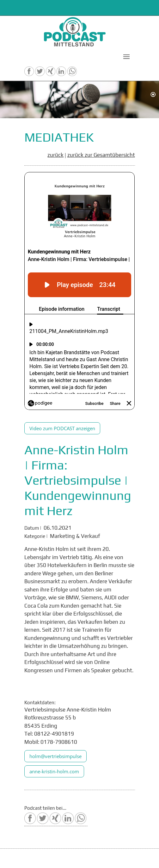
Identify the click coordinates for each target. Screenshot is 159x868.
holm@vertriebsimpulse (55, 756)
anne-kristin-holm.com (54, 771)
